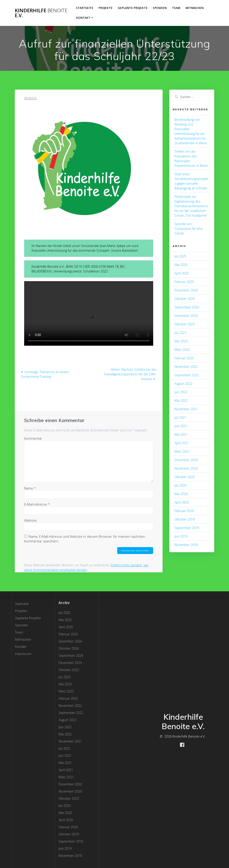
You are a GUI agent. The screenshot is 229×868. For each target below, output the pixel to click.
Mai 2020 (181, 494)
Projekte (105, 8)
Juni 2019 (181, 536)
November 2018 (186, 545)
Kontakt (83, 18)
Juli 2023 (180, 333)
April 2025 (182, 273)
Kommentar (33, 438)
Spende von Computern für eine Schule (189, 229)
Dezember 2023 (186, 316)
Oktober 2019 (184, 519)
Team (176, 8)
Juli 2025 (180, 256)
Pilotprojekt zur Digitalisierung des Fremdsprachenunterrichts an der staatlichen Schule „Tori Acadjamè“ (191, 206)
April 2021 (182, 443)
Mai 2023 (181, 341)
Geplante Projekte (133, 8)
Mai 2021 (181, 434)
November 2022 (186, 367)
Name (30, 488)
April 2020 (182, 502)
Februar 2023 (184, 358)
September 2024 (187, 307)
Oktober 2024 (184, 299)
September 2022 (187, 375)
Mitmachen (194, 8)
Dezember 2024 (186, 290)
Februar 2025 (184, 282)
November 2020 (186, 468)
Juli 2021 (180, 417)
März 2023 (182, 350)
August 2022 (183, 384)
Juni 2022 (181, 392)
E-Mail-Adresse (37, 504)
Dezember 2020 (186, 460)
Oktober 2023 (184, 324)
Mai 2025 (181, 265)
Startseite (85, 8)
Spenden (160, 8)
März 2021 (182, 451)
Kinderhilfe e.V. (41, 13)
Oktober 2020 (184, 477)
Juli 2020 (180, 485)
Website (30, 520)
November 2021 (186, 409)
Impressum (23, 654)
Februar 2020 (184, 511)
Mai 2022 (181, 401)
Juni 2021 (181, 426)
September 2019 (187, 528)
